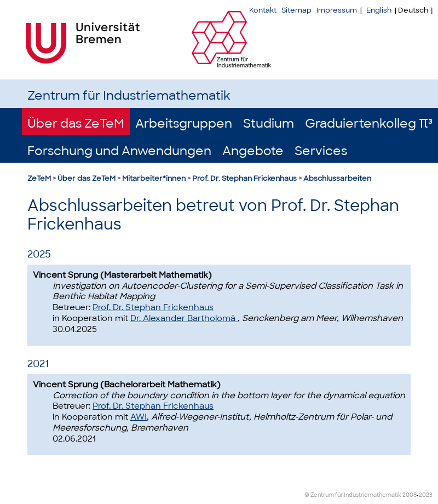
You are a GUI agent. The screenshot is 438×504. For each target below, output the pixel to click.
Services (321, 151)
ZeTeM (39, 178)
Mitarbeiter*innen (154, 178)
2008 (410, 495)
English (379, 10)
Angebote (253, 151)
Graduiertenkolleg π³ (369, 124)
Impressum (337, 10)
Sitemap (296, 10)
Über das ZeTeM (76, 124)
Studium (269, 124)
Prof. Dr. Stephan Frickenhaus (244, 178)
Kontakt (263, 10)
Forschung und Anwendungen (119, 151)
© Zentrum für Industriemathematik (353, 495)
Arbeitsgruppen (184, 124)
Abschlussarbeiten (337, 178)
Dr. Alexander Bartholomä (184, 318)
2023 (426, 495)
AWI (139, 417)
